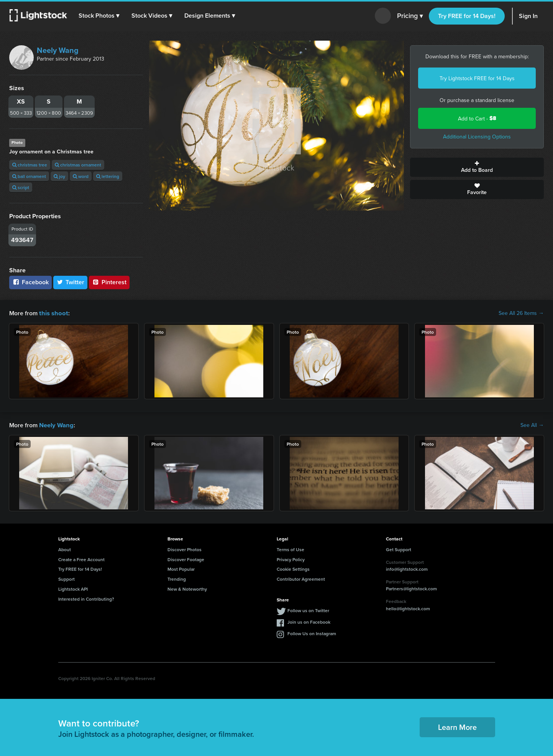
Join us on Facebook (309, 621)
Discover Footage (186, 559)
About (65, 549)
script (21, 187)
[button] (99, 16)
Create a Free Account (81, 559)
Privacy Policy (291, 559)
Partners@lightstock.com (411, 588)
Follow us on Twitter (308, 610)
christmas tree (30, 165)
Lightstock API (73, 588)
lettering (108, 176)
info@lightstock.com (407, 568)
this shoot (53, 313)
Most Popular (181, 568)
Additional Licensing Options (477, 137)
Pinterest (109, 282)
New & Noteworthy (187, 588)
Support (66, 578)
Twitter (71, 282)
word (81, 176)
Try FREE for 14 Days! (467, 16)
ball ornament (29, 176)
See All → (532, 425)
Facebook (30, 282)
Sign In (528, 16)
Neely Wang (58, 50)
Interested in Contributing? (86, 598)
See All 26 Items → (521, 313)
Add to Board (477, 167)
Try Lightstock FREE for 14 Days (477, 78)
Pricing (410, 16)
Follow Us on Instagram (312, 633)
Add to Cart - (477, 118)
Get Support (399, 549)
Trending (177, 578)
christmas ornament (78, 165)
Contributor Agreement (301, 578)
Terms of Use (290, 549)
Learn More (457, 726)
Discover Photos (185, 549)
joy (59, 176)
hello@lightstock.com (408, 608)
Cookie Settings (293, 568)
